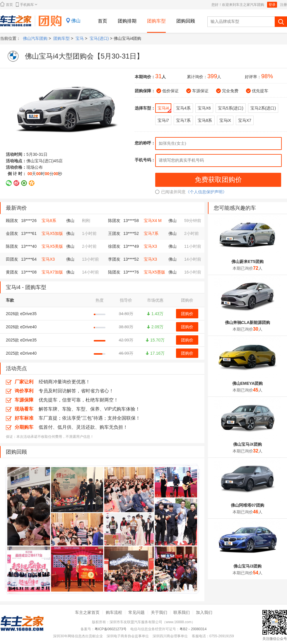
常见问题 (136, 612)
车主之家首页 (87, 612)
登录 (272, 5)
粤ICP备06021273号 (111, 629)
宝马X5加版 (52, 233)
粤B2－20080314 (193, 629)
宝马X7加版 (52, 272)
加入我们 (204, 612)
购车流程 (114, 612)
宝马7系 (151, 233)
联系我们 (182, 612)
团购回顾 (186, 21)
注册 (283, 5)
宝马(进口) (99, 38)
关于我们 (159, 612)
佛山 (76, 21)
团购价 (187, 314)
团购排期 (127, 21)
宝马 (80, 38)
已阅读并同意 (170, 192)
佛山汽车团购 (35, 38)
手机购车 (27, 5)
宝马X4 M (153, 221)
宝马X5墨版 (154, 272)
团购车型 (156, 21)
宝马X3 (150, 246)
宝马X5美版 (52, 246)
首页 (6, 4)
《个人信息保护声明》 (206, 192)
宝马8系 (49, 221)
